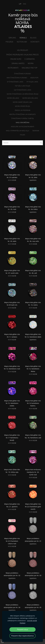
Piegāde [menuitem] (9, 42)
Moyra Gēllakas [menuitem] (13, 98)
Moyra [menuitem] (31, 63)
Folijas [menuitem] (22, 135)
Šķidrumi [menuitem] (36, 131)
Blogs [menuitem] (33, 38)
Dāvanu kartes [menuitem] (18, 63)
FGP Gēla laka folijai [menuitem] (23, 86)
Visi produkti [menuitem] (23, 50)
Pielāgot (23, 623)
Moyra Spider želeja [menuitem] (22, 106)
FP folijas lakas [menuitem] (32, 82)
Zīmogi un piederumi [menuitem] (23, 110)
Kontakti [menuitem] (35, 42)
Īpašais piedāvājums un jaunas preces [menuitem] (23, 55)
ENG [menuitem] (25, 4)
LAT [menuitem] (20, 4)
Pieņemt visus (23, 629)
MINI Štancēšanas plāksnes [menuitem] (17, 78)
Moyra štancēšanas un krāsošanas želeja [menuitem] (23, 94)
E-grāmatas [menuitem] (30, 59)
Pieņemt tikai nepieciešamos (23, 636)
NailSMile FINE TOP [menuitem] (30, 68)
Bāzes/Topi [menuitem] (34, 78)
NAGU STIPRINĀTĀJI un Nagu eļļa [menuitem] (18, 131)
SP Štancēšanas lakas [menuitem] (15, 82)
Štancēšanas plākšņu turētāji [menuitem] (22, 118)
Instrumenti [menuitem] (13, 68)
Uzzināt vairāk (32, 621)
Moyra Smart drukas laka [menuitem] (22, 102)
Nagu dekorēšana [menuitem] (23, 122)
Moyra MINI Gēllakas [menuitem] (30, 98)
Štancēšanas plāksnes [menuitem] (23, 74)
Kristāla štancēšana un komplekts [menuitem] (23, 114)
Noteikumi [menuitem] (22, 42)
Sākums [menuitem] (12, 38)
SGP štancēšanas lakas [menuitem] (23, 90)
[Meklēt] (22, 143)
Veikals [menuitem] (23, 38)
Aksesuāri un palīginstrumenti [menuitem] (23, 127)
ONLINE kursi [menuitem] (16, 59)
